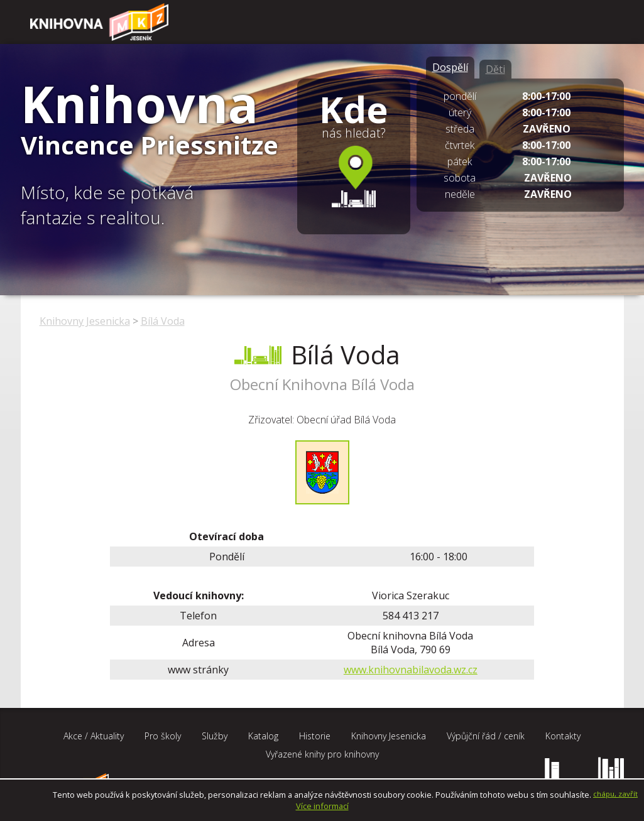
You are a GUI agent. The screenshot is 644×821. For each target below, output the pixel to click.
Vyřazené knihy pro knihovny (322, 754)
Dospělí (450, 67)
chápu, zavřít (615, 794)
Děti (495, 69)
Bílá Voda (163, 321)
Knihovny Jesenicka (85, 321)
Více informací (322, 806)
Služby (215, 736)
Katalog (263, 736)
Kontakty (563, 736)
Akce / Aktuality (94, 736)
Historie (315, 736)
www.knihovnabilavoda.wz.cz (411, 670)
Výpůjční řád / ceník (486, 736)
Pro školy (163, 736)
